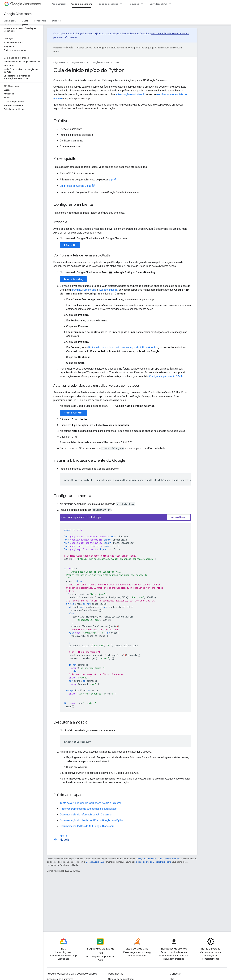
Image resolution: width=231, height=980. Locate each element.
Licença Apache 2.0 (95, 862)
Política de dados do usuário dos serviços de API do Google (122, 347)
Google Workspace (79, 62)
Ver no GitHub (178, 517)
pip (111, 180)
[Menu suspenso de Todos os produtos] (122, 4)
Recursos (134, 4)
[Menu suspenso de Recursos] (143, 4)
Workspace (26, 4)
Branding (76, 290)
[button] (21, 43)
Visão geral (10, 21)
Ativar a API (70, 245)
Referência (40, 21)
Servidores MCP (158, 4)
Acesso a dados (108, 290)
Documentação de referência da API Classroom (86, 815)
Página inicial (58, 4)
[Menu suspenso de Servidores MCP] (171, 4)
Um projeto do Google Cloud (76, 186)
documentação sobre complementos (170, 34)
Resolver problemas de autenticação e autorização (88, 809)
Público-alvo (89, 290)
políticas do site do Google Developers (153, 862)
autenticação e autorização (130, 94)
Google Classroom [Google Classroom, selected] (81, 4)
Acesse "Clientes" (74, 413)
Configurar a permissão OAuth (166, 376)
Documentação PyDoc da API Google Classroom (87, 826)
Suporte (56, 21)
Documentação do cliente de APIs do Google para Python (92, 820)
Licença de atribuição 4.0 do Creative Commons (158, 859)
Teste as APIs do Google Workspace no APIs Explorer (90, 803)
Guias (116, 62)
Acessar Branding (73, 279)
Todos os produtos (108, 4)
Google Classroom (18, 14)
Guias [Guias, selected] (25, 21)
